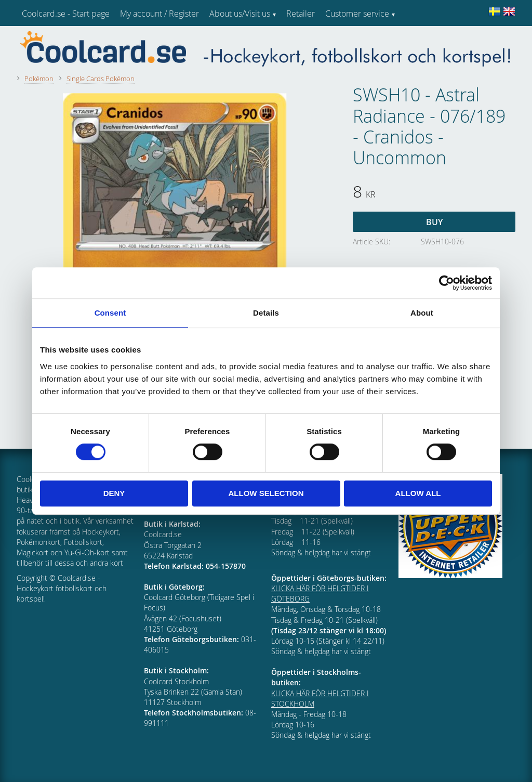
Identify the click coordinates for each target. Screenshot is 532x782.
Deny (114, 493)
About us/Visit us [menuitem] (240, 14)
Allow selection (266, 493)
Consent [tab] (110, 313)
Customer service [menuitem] (357, 14)
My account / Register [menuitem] (159, 14)
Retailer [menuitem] (301, 14)
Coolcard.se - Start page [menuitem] (66, 14)
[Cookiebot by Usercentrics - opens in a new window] (447, 283)
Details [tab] (266, 313)
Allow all (418, 493)
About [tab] (422, 313)
